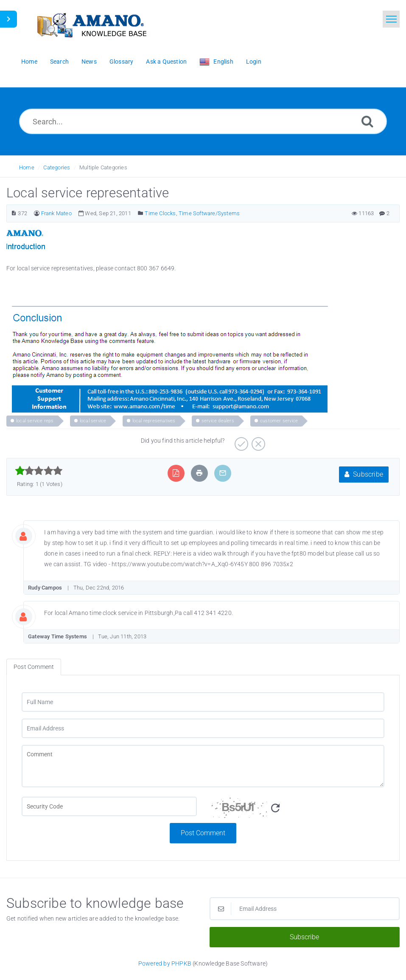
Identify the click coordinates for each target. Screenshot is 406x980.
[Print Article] (199, 473)
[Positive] (240, 441)
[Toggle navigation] (391, 19)
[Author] (37, 213)
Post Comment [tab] (34, 667)
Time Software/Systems (209, 213)
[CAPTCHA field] (109, 806)
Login (254, 62)
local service (93, 421)
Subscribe (364, 474)
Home (27, 167)
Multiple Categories (103, 167)
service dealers (218, 421)
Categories (57, 167)
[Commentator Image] (30, 534)
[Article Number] (14, 213)
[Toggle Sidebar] (8, 19)
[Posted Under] (141, 213)
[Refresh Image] (275, 808)
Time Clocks (160, 213)
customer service (279, 421)
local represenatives (154, 421)
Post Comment (203, 833)
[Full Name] (203, 702)
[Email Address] (203, 728)
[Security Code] (297, 810)
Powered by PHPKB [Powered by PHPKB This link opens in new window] (165, 963)
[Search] (367, 121)
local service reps (35, 421)
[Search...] (203, 121)
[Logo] (91, 24)
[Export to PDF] (176, 473)
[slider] (39, 471)
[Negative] (257, 441)
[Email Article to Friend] (223, 473)
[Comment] (203, 766)
